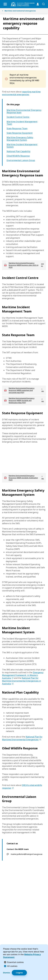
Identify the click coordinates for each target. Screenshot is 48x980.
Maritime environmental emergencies (19, 11)
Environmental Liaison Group (21, 160)
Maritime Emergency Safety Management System (20, 139)
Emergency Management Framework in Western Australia (23, 675)
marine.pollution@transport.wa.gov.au (27, 854)
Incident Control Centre (18, 117)
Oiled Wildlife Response (18, 156)
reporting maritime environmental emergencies (21, 93)
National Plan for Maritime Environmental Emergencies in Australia (22, 681)
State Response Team (17, 129)
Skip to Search (1, 1)
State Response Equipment (20, 133)
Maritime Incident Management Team (22, 123)
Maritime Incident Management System (22, 146)
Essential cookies (15, 962)
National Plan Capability (18, 151)
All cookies (12, 966)
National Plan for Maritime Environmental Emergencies (22, 738)
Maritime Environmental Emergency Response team (24, 111)
